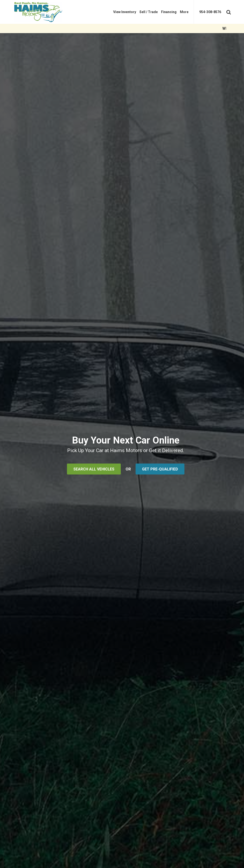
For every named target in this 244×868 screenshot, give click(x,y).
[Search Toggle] (228, 11)
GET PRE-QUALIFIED (160, 469)
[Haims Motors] (42, 12)
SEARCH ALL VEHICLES (94, 469)
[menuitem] (125, 12)
